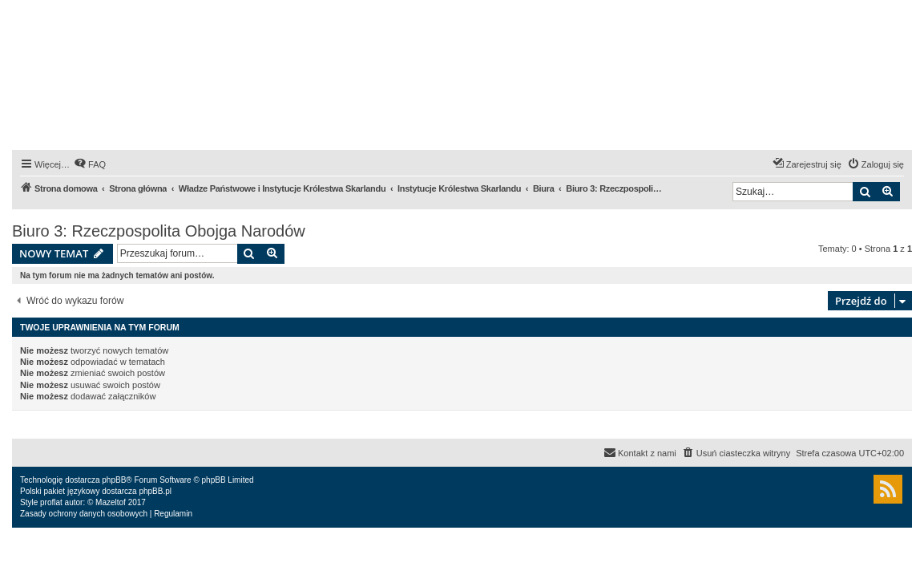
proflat (51, 502)
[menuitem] (90, 164)
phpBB (114, 480)
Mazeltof (111, 502)
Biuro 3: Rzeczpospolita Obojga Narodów (159, 231)
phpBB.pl (155, 491)
